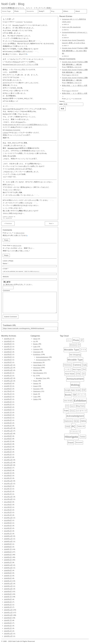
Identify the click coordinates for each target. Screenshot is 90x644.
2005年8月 (8, 594)
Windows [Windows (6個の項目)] (73, 345)
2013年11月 (8, 462)
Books (36, 344)
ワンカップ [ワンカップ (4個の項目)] (82, 395)
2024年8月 (8, 344)
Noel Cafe (6, 109)
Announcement (41, 360)
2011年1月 (8, 515)
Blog (21, 4)
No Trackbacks (28, 22)
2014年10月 (8, 433)
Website (6, 277)
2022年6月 (8, 360)
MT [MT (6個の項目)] (82, 340)
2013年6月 (8, 476)
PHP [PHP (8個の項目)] (84, 390)
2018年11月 (8, 381)
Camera (36, 349)
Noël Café (8, 4)
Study (35, 394)
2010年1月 (8, 534)
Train (35, 397)
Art (34, 341)
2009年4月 (8, 557)
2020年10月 (8, 370)
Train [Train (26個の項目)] (66, 411)
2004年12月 (8, 610)
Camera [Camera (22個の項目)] (77, 365)
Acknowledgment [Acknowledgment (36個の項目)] (75, 416)
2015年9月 (8, 407)
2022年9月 (8, 354)
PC (15, 216)
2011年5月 (8, 507)
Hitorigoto (11, 216)
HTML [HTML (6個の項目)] (79, 374)
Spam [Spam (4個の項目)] (72, 406)
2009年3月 (8, 560)
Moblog (36, 370)
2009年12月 (8, 536)
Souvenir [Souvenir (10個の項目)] (79, 443)
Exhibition (37, 354)
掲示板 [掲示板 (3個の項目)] (76, 421)
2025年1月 (8, 339)
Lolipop (18, 109)
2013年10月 (8, 465)
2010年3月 (8, 528)
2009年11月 (8, 539)
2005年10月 (8, 589)
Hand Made (37, 365)
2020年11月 (8, 368)
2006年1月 (8, 581)
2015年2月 (8, 426)
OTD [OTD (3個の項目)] (67, 406)
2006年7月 (8, 576)
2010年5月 (8, 523)
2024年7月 (8, 347)
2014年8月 (8, 439)
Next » (51, 223)
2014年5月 (8, 447)
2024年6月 (8, 349)
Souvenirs (30, 11)
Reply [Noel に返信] (6, 255)
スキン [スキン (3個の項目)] (69, 340)
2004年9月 (8, 618)
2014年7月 (8, 441)
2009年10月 (8, 541)
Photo (17, 11)
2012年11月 (8, 484)
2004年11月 (8, 613)
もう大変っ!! (9, 19)
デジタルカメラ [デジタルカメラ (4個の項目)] (75, 432)
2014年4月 (8, 449)
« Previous (8, 223)
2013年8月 (8, 470)
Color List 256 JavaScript (71, 27)
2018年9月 (8, 383)
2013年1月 (8, 478)
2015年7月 (8, 412)
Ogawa (20, 122)
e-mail (5, 269)
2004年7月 (8, 620)
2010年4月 (8, 526)
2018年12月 (8, 378)
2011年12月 (8, 497)
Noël (6, 22)
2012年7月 (8, 489)
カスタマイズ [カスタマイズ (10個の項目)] (81, 411)
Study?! (42, 11)
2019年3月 (8, 373)
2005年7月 (8, 597)
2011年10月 (8, 499)
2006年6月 (8, 578)
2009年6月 (8, 552)
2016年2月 (8, 404)
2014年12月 (8, 428)
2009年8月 (8, 547)
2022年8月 (8, 357)
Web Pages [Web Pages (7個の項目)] (77, 369)
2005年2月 (8, 605)
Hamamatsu (38, 362)
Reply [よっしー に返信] (6, 240)
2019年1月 (8, 376)
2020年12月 (8, 365)
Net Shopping (38, 373)
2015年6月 (8, 415)
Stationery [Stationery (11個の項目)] (68, 421)
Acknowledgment (42, 357)
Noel (68, 91)
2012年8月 (8, 486)
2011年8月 (8, 502)
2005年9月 (8, 591)
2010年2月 (8, 531)
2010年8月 (8, 520)
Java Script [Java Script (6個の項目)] (68, 401)
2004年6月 (8, 623)
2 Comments (19, 22)
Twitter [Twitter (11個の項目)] (83, 437)
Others (66, 11)
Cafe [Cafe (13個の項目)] (85, 365)
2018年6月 (8, 389)
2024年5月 (8, 352)
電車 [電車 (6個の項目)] (75, 395)
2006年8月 (8, 573)
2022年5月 (8, 362)
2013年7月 (8, 473)
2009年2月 (8, 562)
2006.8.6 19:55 (17, 246)
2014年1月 (8, 457)
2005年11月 (8, 586)
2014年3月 (8, 452)
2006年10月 (8, 568)
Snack (36, 386)
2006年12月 (8, 565)
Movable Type (18, 25)
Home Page (6, 11)
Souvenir (36, 389)
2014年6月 (8, 444)
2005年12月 (8, 583)
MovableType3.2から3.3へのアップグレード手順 (20, 64)
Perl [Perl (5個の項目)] (84, 369)
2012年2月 (8, 494)
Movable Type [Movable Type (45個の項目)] (72, 350)
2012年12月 (8, 481)
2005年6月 (8, 599)
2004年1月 (8, 631)
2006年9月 (8, 570)
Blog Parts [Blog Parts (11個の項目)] (80, 406)
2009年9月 (8, 544)
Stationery (37, 391)
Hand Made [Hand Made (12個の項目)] (70, 374)
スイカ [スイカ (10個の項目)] (84, 350)
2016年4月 (8, 399)
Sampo (36, 383)
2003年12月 (8, 634)
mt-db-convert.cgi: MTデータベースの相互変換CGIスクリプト (25, 125)
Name (5, 263)
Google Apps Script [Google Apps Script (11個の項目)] (72, 390)
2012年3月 (8, 491)
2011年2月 (8, 512)
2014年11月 (8, 431)
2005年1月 (8, 607)
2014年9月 (8, 436)
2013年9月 (8, 468)
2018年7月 (8, 386)
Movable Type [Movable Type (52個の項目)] (75, 360)
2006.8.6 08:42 (20, 233)
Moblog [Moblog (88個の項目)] (75, 385)
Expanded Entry (22, 41)
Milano (17, 62)
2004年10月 (8, 615)
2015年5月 (8, 418)
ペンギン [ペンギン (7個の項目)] (68, 369)
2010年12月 (8, 518)
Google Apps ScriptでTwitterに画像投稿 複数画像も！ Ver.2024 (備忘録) (75, 51)
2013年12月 (8, 460)
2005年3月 (8, 602)
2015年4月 (8, 420)
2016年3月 (8, 402)
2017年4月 (8, 391)
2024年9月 (8, 341)
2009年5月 (8, 555)
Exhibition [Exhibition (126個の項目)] (80, 401)
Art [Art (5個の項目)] (79, 345)
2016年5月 (8, 397)
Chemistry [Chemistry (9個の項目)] (67, 365)
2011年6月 (8, 505)
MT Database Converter (12, 130)
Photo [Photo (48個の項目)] (76, 340)
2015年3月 (8, 423)
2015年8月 (8, 410)
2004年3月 (8, 626)
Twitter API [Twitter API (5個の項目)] (81, 426)
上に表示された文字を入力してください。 (18, 285)
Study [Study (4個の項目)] (72, 411)
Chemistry (37, 352)
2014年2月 (8, 455)
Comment (6, 290)
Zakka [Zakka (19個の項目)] (83, 421)
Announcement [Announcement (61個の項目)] (75, 379)
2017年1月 (8, 394)
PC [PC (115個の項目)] (74, 427)
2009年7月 (8, 549)
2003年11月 (8, 636)
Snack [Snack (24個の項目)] (71, 443)
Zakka (35, 399)
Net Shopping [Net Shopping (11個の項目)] (75, 355)
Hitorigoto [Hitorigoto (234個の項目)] (71, 437)
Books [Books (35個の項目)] (68, 395)
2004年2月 (8, 628)
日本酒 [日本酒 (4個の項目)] (68, 427)
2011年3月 (8, 510)
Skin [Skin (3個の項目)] (84, 374)
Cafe (35, 347)
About (78, 11)
